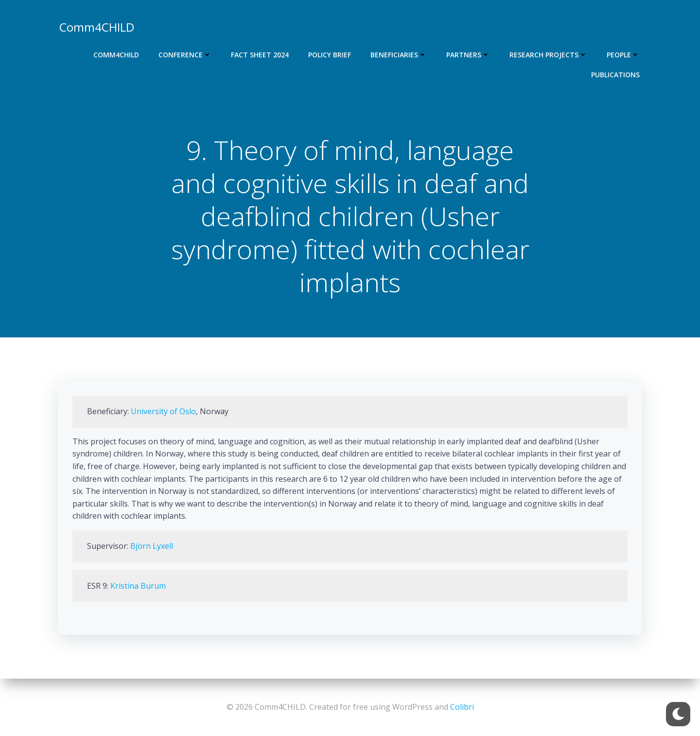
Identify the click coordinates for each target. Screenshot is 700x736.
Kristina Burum (138, 586)
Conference (185, 55)
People (623, 55)
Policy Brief (330, 55)
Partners (468, 55)
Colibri (462, 707)
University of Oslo (163, 411)
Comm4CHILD (116, 55)
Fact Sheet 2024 (260, 55)
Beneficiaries (399, 55)
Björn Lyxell (152, 546)
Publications (615, 75)
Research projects (548, 55)
